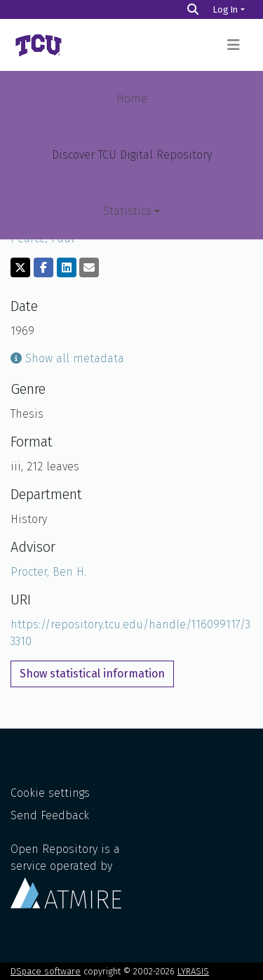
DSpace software (46, 971)
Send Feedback (50, 815)
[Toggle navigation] (234, 45)
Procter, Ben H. (48, 572)
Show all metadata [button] (67, 358)
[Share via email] (89, 267)
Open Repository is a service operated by (66, 875)
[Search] (193, 9)
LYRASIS (193, 971)
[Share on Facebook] (43, 267)
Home (132, 99)
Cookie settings (50, 793)
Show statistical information (92, 674)
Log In (225, 9)
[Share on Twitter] (20, 267)
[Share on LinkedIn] (67, 267)
